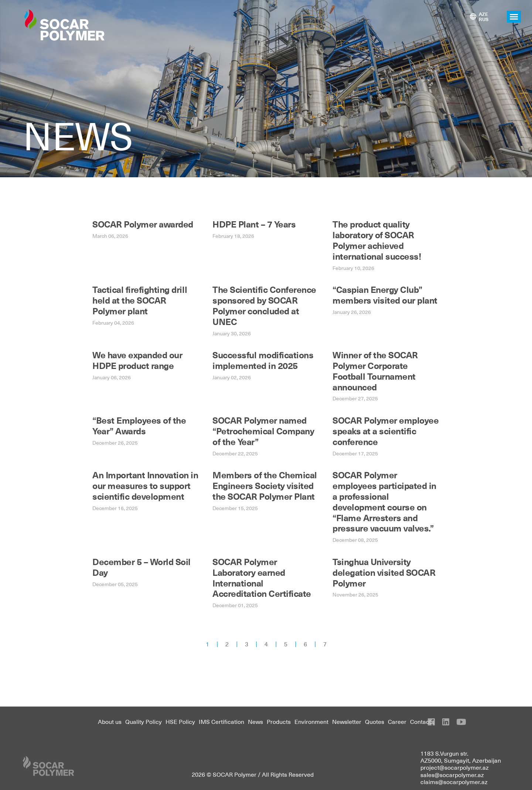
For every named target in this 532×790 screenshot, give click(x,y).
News (255, 721)
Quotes (375, 721)
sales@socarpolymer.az (452, 774)
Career (397, 721)
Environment (311, 721)
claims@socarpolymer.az (454, 782)
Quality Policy (144, 721)
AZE (483, 14)
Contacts (422, 721)
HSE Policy (180, 721)
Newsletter (347, 721)
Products (279, 721)
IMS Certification (221, 721)
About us (110, 721)
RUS (484, 19)
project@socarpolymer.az (455, 767)
